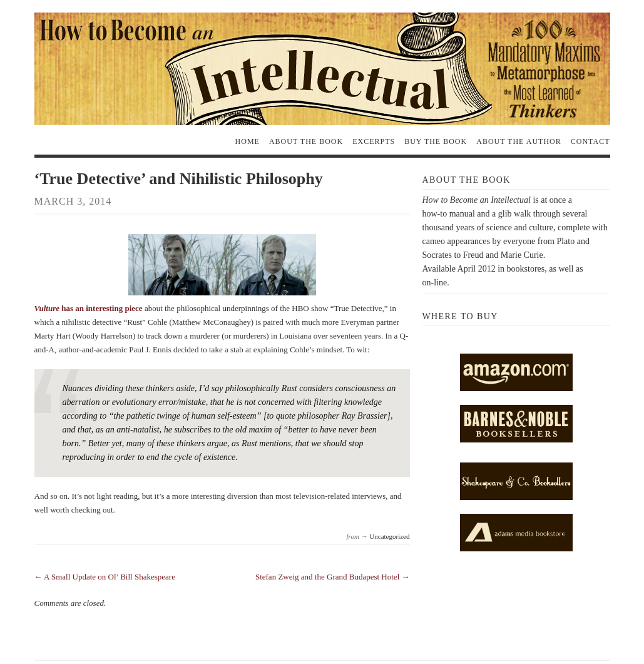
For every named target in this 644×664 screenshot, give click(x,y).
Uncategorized (389, 536)
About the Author (519, 141)
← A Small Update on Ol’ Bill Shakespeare (105, 577)
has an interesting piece (89, 308)
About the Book (306, 141)
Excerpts (374, 141)
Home (248, 141)
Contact (590, 141)
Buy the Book (436, 141)
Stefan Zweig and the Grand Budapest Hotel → (333, 577)
